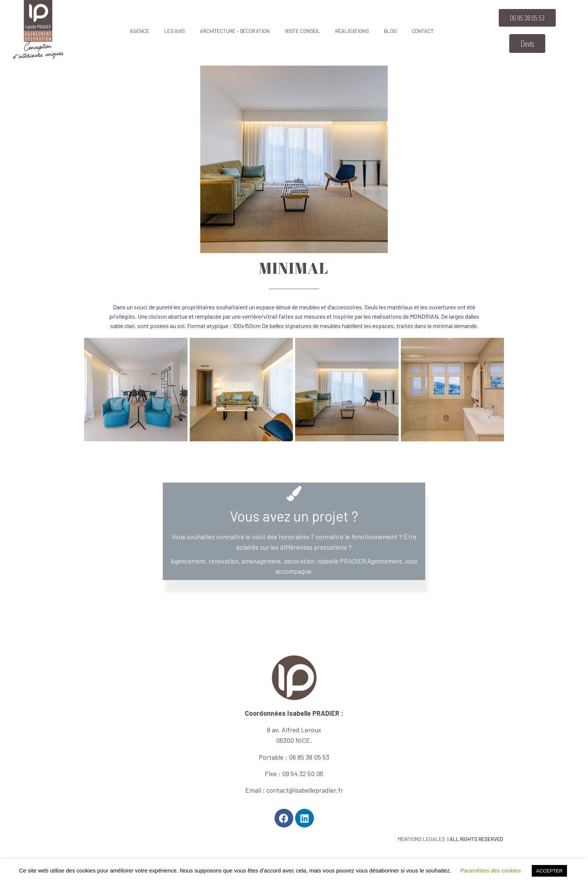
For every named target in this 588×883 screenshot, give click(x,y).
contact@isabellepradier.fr (305, 790)
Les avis (175, 31)
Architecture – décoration (235, 31)
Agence (139, 31)
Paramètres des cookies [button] (490, 870)
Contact (423, 31)
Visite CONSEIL (303, 31)
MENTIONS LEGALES (421, 839)
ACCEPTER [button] (550, 871)
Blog (390, 31)
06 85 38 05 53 (309, 757)
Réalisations (352, 31)
